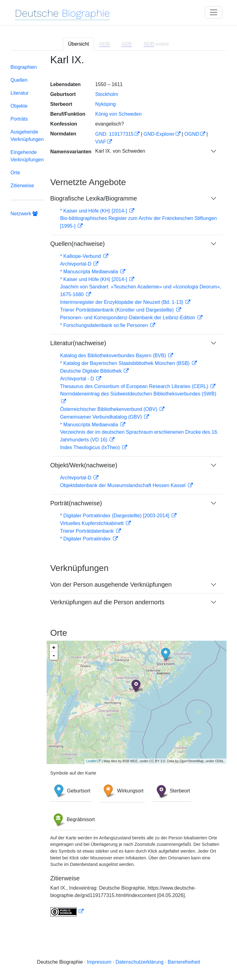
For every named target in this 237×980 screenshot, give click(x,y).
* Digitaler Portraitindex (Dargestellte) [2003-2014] (115, 516)
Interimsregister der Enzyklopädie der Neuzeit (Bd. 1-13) (123, 302)
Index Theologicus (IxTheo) (91, 447)
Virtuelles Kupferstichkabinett (93, 523)
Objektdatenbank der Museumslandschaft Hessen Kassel (124, 485)
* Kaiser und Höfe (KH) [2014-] (94, 211)
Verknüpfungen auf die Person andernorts (107, 602)
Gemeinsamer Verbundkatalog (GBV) (102, 417)
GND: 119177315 (114, 134)
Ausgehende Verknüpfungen (27, 136)
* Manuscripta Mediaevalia (90, 272)
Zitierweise (22, 186)
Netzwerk (24, 214)
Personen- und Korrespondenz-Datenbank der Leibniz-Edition (128, 318)
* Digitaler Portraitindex (86, 539)
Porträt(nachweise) (76, 503)
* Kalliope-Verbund (81, 256)
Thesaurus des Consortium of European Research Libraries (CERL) (135, 386)
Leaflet (91, 761)
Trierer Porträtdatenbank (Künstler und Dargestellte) (118, 310)
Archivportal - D (78, 379)
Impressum (99, 962)
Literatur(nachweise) (78, 343)
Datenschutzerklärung (139, 962)
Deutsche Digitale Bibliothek (92, 371)
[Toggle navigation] (214, 12)
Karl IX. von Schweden (120, 151)
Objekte (19, 106)
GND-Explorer (159, 134)
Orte (15, 173)
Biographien (24, 67)
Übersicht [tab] (79, 44)
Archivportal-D (77, 264)
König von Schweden (118, 114)
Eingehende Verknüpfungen (27, 156)
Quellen (19, 80)
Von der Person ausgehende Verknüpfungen (111, 585)
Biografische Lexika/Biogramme (94, 198)
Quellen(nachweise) (78, 244)
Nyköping (105, 104)
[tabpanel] (118, 489)
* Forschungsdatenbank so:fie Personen (105, 325)
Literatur (20, 93)
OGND (192, 134)
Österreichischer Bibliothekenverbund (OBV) (109, 409)
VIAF (101, 142)
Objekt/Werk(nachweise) (84, 465)
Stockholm (107, 94)
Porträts (19, 119)
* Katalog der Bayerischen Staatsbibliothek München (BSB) (126, 363)
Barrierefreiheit (184, 962)
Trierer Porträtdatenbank (88, 531)
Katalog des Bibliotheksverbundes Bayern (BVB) (114, 356)
